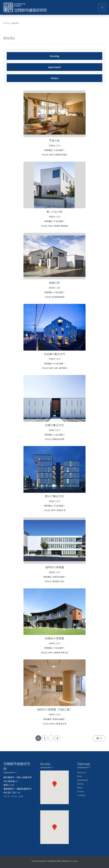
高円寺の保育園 (54, 567)
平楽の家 (54, 140)
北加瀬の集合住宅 (54, 354)
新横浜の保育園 (54, 638)
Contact (81, 795)
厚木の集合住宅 (54, 496)
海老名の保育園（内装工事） (54, 709)
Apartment (82, 780)
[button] (54, 784)
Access (81, 791)
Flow (80, 776)
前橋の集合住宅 (54, 425)
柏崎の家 (54, 283)
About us (82, 772)
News (80, 787)
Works (80, 784)
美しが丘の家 (54, 212)
